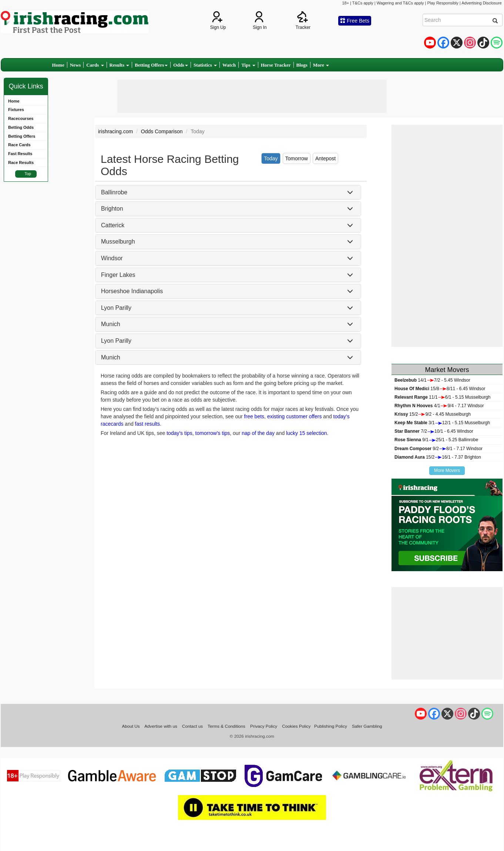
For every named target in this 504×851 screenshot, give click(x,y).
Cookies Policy (296, 726)
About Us (131, 726)
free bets (254, 416)
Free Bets (355, 21)
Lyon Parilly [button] (116, 308)
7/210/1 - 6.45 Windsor (434, 431)
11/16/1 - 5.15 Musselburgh (442, 397)
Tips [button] (248, 65)
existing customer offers (295, 416)
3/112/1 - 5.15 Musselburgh (442, 423)
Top (28, 174)
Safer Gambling (367, 726)
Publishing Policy (331, 726)
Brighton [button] (112, 209)
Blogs (302, 65)
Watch (229, 65)
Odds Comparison (162, 131)
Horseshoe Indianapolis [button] (132, 291)
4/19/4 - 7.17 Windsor (439, 406)
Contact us (192, 726)
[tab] (228, 192)
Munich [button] (111, 324)
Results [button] (120, 65)
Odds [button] (181, 65)
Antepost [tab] (325, 158)
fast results (148, 424)
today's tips (179, 433)
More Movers (447, 470)
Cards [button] (95, 65)
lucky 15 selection (307, 433)
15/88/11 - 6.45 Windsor (440, 389)
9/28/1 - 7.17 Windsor (439, 449)
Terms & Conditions (226, 726)
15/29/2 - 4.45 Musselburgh (433, 414)
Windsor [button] (112, 258)
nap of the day (258, 433)
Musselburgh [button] (118, 242)
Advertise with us (161, 726)
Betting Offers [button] (151, 65)
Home (58, 65)
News (75, 65)
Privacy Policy (264, 726)
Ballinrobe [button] (114, 192)
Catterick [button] (113, 225)
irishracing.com (115, 131)
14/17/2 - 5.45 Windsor (432, 380)
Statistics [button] (205, 65)
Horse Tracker (276, 65)
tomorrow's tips (213, 433)
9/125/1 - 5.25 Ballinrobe (436, 440)
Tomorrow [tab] (297, 158)
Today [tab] (271, 158)
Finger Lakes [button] (118, 275)
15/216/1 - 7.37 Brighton (438, 457)
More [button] (321, 65)
